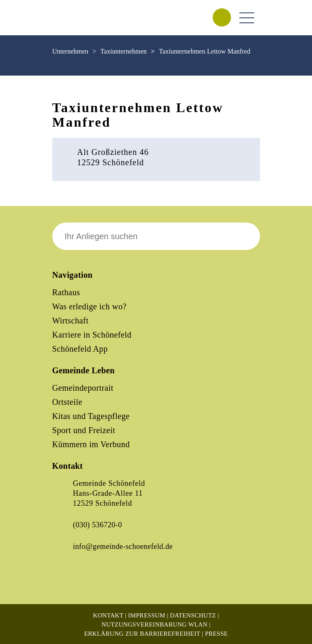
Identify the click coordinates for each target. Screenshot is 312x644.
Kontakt (108, 615)
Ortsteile (67, 402)
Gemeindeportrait (83, 388)
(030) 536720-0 (98, 525)
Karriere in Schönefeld (92, 335)
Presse (216, 634)
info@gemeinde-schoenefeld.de (123, 546)
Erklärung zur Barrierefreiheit (142, 634)
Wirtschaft (71, 321)
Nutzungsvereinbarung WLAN (154, 624)
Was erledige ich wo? (90, 306)
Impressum (146, 615)
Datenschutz (193, 615)
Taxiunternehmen (124, 51)
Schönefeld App (80, 349)
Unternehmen (70, 51)
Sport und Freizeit (84, 430)
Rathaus (66, 292)
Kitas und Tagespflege (91, 416)
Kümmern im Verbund (91, 444)
